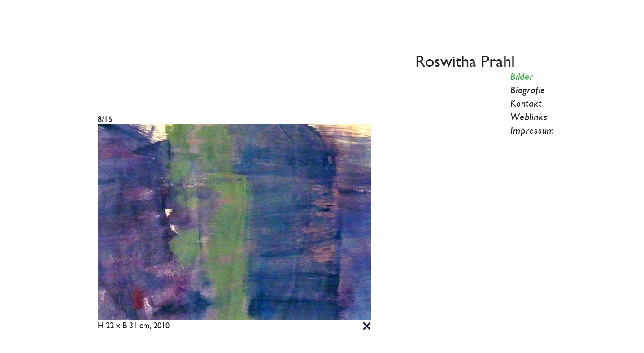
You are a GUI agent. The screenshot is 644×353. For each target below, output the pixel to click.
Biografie (528, 91)
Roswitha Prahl (465, 62)
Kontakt (526, 104)
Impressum (532, 131)
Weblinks (529, 118)
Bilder (522, 77)
